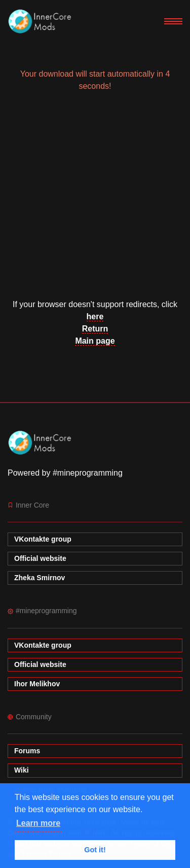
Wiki (22, 770)
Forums (27, 751)
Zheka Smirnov (40, 578)
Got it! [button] (95, 850)
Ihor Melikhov (37, 684)
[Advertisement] (95, 200)
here (95, 316)
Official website (40, 558)
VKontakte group (43, 539)
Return (95, 329)
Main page (95, 341)
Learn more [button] (38, 823)
